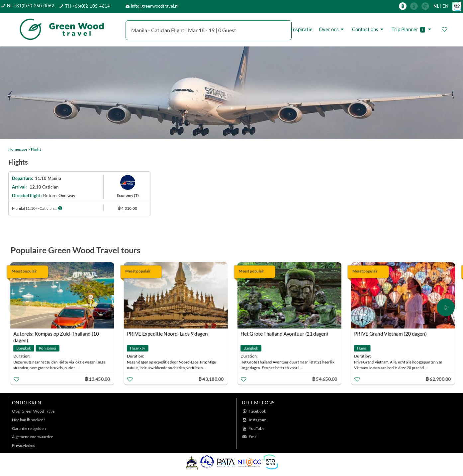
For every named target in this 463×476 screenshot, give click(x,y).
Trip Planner (412, 29)
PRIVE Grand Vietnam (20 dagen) (391, 334)
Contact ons (369, 29)
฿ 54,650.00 (326, 379)
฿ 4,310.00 (128, 208)
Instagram (258, 420)
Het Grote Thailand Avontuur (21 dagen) (285, 334)
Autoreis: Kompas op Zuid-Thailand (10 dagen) (57, 334)
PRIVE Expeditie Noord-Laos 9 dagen (168, 334)
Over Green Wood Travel (34, 411)
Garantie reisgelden (29, 428)
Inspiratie (302, 29)
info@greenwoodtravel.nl (155, 6)
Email (254, 437)
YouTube (257, 428)
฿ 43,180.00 (212, 379)
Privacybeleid (24, 445)
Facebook (257, 411)
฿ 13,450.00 (99, 379)
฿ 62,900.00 (439, 379)
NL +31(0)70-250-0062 (31, 6)
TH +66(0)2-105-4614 (88, 6)
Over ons (332, 29)
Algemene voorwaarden (33, 437)
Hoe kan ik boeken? (29, 420)
